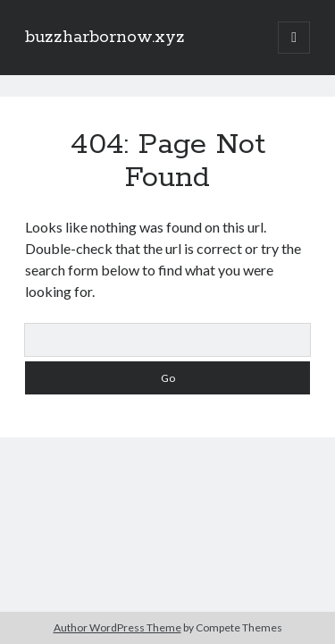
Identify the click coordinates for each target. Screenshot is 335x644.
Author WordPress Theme (117, 627)
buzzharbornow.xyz (105, 38)
